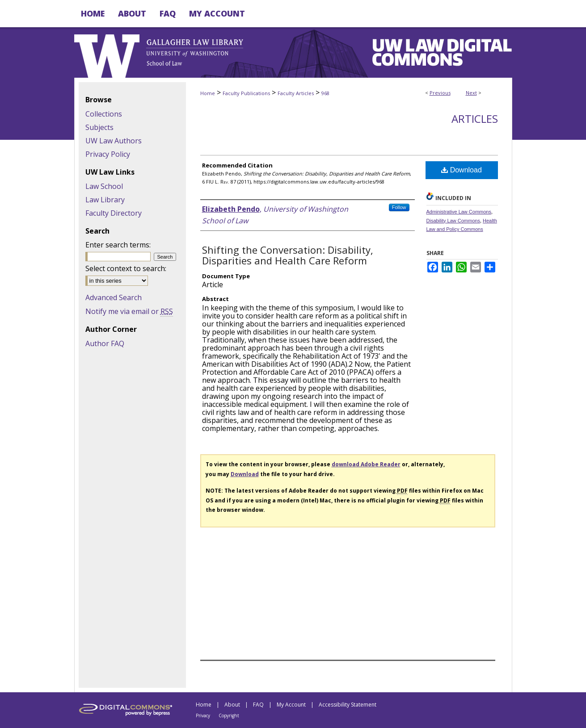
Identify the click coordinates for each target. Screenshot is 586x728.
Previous (440, 93)
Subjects (99, 127)
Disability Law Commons (453, 221)
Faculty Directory (114, 213)
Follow (399, 207)
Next (471, 93)
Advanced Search (114, 297)
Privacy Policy (108, 154)
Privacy (203, 715)
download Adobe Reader (366, 464)
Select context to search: (126, 268)
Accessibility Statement (348, 705)
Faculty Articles (296, 93)
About (232, 705)
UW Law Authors (114, 141)
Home (208, 93)
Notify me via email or (129, 311)
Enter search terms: (118, 245)
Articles (475, 119)
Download (462, 170)
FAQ (258, 705)
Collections (104, 114)
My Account (291, 705)
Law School (104, 186)
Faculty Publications (246, 93)
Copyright (229, 715)
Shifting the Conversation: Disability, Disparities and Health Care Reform (288, 255)
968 (325, 93)
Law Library (105, 200)
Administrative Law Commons (459, 212)
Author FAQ (105, 343)
